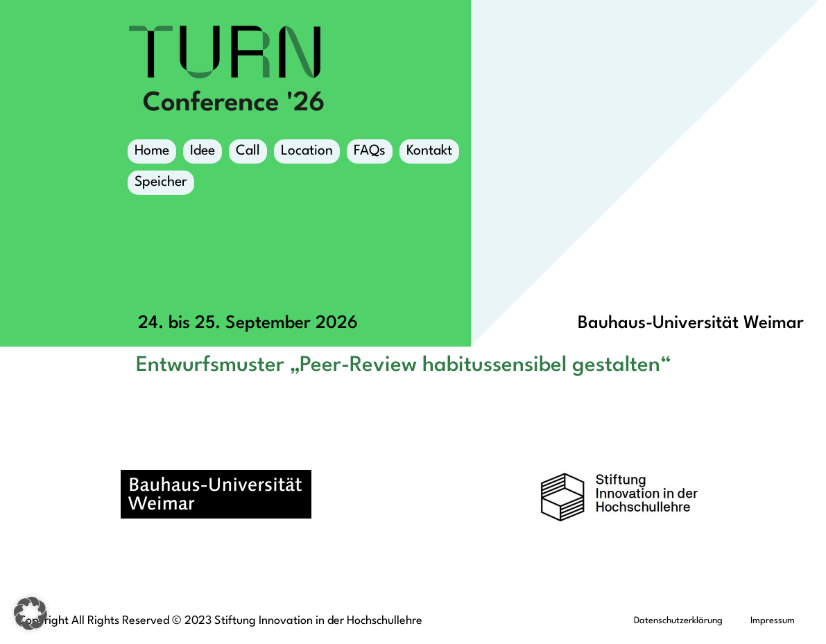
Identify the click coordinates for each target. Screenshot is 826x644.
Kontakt (429, 151)
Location (307, 154)
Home (152, 151)
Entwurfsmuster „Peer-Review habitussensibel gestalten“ (403, 365)
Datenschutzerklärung (678, 621)
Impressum (773, 621)
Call (248, 151)
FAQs (370, 151)
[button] (31, 613)
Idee (203, 151)
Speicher (161, 185)
